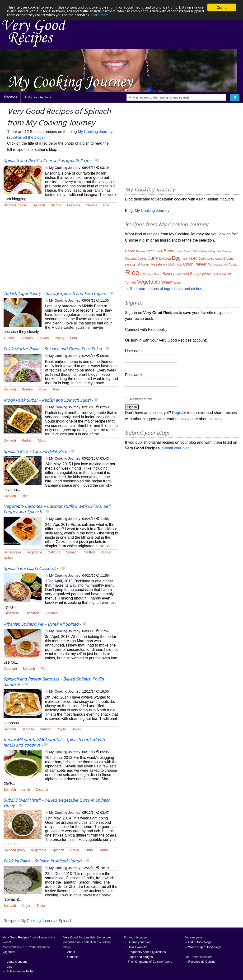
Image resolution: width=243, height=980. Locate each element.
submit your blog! (176, 448)
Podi (225, 265)
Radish (27, 440)
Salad (150, 274)
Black (159, 251)
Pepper (106, 552)
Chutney (227, 251)
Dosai (168, 259)
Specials (182, 274)
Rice (25, 496)
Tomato (131, 282)
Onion (8, 558)
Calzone (54, 552)
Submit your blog (139, 942)
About (71, 952)
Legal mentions (17, 962)
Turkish (9, 338)
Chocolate (216, 251)
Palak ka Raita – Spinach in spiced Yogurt (43, 861)
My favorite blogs (38, 97)
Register (179, 413)
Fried (193, 258)
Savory (44, 338)
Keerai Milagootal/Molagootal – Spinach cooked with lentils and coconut (55, 743)
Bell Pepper (12, 552)
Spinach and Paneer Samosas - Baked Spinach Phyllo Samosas (54, 682)
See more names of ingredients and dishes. (166, 289)
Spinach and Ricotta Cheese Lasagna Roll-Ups (47, 161)
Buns (179, 251)
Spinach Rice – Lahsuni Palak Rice (35, 452)
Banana (141, 251)
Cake (195, 251)
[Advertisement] (61, 252)
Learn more (135, 16)
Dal (161, 259)
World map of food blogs (205, 947)
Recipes (10, 97)
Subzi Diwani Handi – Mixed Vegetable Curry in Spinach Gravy (57, 803)
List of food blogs (200, 942)
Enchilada (32, 613)
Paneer (45, 729)
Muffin (172, 265)
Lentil (26, 790)
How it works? (137, 947)
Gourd (211, 259)
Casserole (11, 613)
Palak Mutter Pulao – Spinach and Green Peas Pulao (53, 349)
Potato (233, 264)
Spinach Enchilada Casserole (30, 569)
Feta (73, 338)
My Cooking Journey (95, 132)
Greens (27, 389)
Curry (89, 850)
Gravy (74, 850)
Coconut (42, 790)
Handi (103, 850)
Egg (176, 258)
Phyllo (61, 729)
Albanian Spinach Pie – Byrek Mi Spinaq (41, 624)
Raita (41, 906)
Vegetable (34, 552)
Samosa (28, 729)
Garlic (202, 259)
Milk (165, 265)
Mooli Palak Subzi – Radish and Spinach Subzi (47, 400)
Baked (76, 729)
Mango (145, 265)
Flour (185, 259)
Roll (106, 205)
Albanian (10, 669)
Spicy (194, 274)
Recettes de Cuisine (202, 962)
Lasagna (73, 205)
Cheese (92, 205)
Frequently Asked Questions (147, 952)
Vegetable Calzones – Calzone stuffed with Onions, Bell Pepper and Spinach (57, 509)
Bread (169, 251)
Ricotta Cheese (15, 205)
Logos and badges (140, 957)
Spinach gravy (14, 850)
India (128, 265)
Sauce (158, 274)
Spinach (39, 205)
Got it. (222, 7)
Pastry (59, 338)
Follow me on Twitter (21, 971)
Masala (156, 264)
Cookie (142, 259)
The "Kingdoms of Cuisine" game (150, 962)
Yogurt (26, 906)
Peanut (218, 265)
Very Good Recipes (16, 937)
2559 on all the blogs (26, 137)
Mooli (42, 440)
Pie (43, 669)
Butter (187, 251)
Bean (150, 251)
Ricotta (56, 205)
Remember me (141, 399)
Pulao (43, 389)
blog (9, 967)
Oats (180, 265)
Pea (56, 389)
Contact (72, 957)
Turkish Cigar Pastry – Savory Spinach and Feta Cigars (55, 294)
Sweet (226, 274)
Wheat (167, 282)
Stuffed (89, 552)
